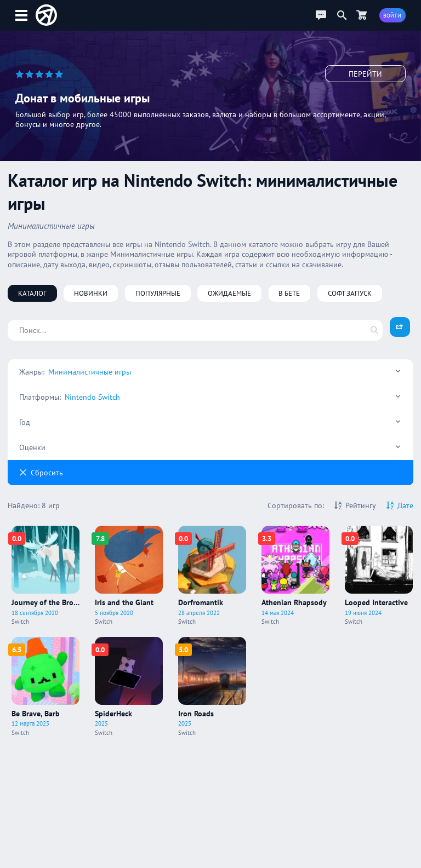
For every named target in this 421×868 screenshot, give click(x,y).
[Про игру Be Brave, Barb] (45, 687)
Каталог (32, 293)
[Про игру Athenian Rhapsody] (295, 576)
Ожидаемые (229, 293)
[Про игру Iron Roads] (212, 687)
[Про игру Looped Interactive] (379, 576)
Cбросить (41, 473)
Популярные (158, 293)
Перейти (365, 74)
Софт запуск (350, 293)
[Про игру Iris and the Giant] (129, 576)
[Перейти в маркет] (362, 15)
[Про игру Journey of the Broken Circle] (45, 576)
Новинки (91, 293)
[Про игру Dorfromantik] (212, 576)
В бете (289, 293)
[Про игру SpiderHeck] (129, 687)
